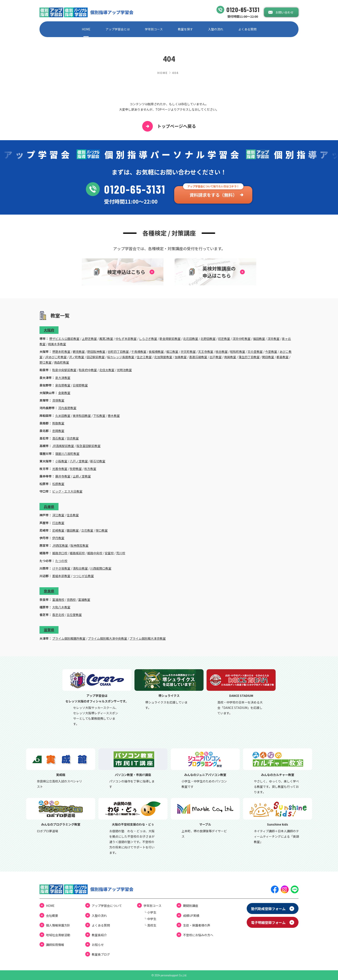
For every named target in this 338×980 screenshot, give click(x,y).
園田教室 (73, 530)
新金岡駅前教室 (170, 339)
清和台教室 (80, 568)
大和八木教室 (61, 607)
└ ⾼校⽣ (150, 925)
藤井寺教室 (63, 476)
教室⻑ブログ (101, 954)
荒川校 (121, 553)
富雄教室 (84, 600)
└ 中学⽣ (150, 919)
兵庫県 (49, 507)
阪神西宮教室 (79, 545)
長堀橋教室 (156, 352)
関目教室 (268, 357)
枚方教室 (90, 469)
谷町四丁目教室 (118, 352)
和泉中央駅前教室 (64, 370)
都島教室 (283, 357)
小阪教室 (61, 461)
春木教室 (114, 416)
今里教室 (271, 352)
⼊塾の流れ (216, 29)
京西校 (71, 600)
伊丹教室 (58, 538)
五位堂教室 (74, 615)
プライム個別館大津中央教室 (107, 638)
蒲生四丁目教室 (249, 357)
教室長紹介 (99, 935)
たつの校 (61, 561)
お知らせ (98, 945)
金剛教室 (64, 393)
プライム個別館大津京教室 (148, 638)
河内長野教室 (67, 408)
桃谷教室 (222, 352)
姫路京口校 (60, 553)
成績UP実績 (191, 916)
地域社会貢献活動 (58, 935)
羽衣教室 (73, 438)
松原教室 (58, 484)
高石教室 (58, 438)
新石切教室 (98, 461)
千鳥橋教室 (139, 352)
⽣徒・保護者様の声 (197, 925)
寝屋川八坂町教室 (67, 454)
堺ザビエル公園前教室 (64, 339)
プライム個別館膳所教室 (69, 638)
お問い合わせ (284, 12)
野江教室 (46, 362)
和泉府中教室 (88, 370)
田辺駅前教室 (96, 357)
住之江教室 (144, 357)
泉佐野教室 (63, 385)
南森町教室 (62, 362)
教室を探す (185, 29)
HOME (86, 29)
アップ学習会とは (118, 29)
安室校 (109, 553)
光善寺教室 (60, 469)
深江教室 (58, 515)
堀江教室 (172, 352)
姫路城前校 (77, 553)
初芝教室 (224, 339)
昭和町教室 (238, 352)
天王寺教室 (206, 352)
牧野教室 (76, 469)
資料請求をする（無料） (213, 195)
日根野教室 (80, 385)
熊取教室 (58, 423)
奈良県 (49, 591)
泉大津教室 (63, 378)
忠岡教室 (58, 431)
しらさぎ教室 (148, 339)
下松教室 (99, 416)
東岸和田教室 (82, 416)
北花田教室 (191, 339)
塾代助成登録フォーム (268, 909)
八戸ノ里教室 (79, 461)
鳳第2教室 (106, 339)
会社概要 (52, 916)
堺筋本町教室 (61, 352)
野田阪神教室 (96, 352)
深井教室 (273, 339)
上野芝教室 (89, 339)
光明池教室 (124, 370)
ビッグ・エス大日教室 (67, 491)
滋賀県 (49, 630)
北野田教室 (208, 339)
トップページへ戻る (169, 126)
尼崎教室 (58, 530)
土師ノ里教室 (82, 476)
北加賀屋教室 (163, 357)
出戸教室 (216, 357)
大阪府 (49, 330)
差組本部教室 (61, 576)
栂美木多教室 (57, 344)
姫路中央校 (95, 553)
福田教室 (259, 339)
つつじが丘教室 (83, 576)
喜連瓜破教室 (198, 357)
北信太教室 (107, 370)
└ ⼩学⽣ (150, 912)
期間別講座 (191, 906)
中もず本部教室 (126, 339)
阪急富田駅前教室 (88, 446)
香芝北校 (58, 615)
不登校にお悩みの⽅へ (198, 935)
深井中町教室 (242, 339)
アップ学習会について (107, 906)
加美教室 (181, 357)
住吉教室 (73, 515)
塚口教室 (102, 530)
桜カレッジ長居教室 (121, 357)
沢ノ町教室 (77, 357)
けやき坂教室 (61, 568)
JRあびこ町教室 (56, 357)
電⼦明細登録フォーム (268, 922)
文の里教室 (255, 352)
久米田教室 (63, 416)
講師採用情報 (55, 945)
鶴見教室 (79, 352)
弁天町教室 (188, 352)
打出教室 (58, 523)
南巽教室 (230, 357)
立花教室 (87, 530)
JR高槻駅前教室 (63, 446)
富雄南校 (58, 600)
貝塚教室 (58, 400)
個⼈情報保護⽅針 (58, 925)
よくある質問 (247, 29)
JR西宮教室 (60, 545)
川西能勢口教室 (101, 568)
